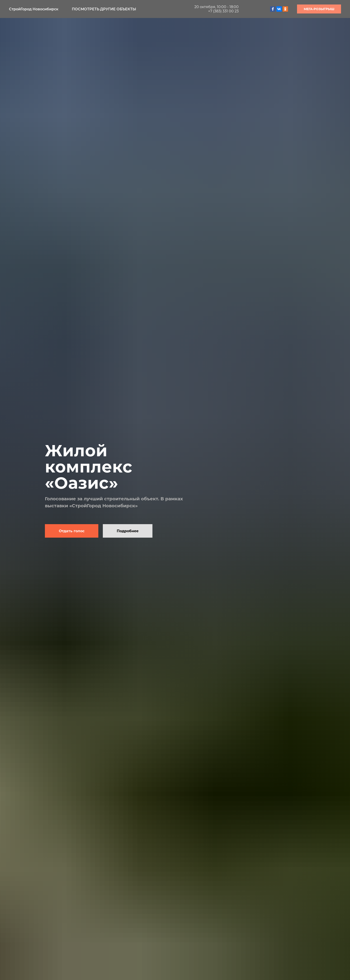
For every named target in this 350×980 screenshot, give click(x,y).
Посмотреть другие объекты (104, 9)
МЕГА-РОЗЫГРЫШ (319, 9)
